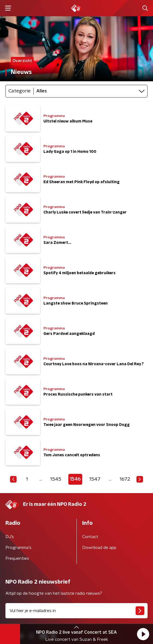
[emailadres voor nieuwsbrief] (76, 611)
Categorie (20, 91)
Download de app (99, 548)
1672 (125, 479)
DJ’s (10, 537)
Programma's (18, 548)
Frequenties (17, 558)
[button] (143, 634)
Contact (90, 537)
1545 (56, 479)
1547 (95, 479)
